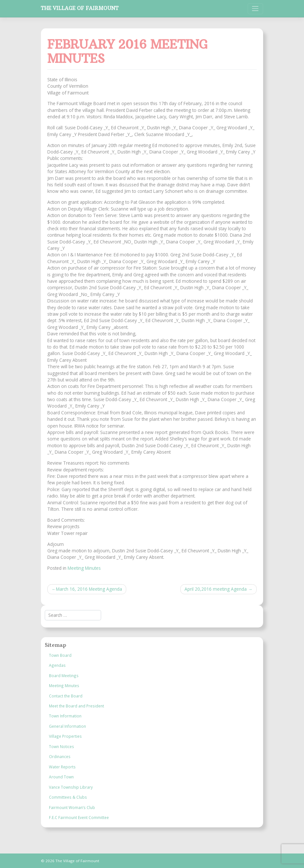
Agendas (57, 665)
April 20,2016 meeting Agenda (216, 589)
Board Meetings (64, 676)
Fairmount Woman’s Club (72, 807)
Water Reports (62, 767)
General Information (67, 726)
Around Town (61, 777)
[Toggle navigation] (255, 9)
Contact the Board (66, 696)
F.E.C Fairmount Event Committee (79, 817)
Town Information (65, 716)
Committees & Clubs (68, 797)
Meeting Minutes (84, 568)
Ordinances (60, 756)
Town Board (60, 655)
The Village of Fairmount (80, 8)
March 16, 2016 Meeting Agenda (89, 589)
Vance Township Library (71, 787)
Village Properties (65, 736)
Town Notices (62, 746)
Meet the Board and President (76, 706)
